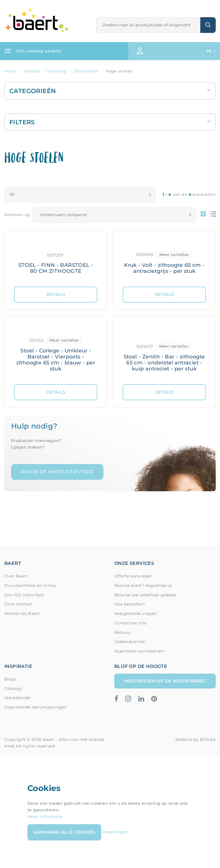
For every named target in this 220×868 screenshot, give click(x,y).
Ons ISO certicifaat (24, 595)
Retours (123, 632)
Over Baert (16, 576)
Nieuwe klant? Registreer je (143, 585)
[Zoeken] (148, 25)
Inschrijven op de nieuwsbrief (165, 681)
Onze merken (18, 604)
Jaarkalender (18, 698)
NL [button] (210, 51)
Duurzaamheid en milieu (30, 585)
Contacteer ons (130, 623)
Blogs (10, 679)
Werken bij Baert (22, 613)
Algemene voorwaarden (139, 651)
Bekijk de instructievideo (57, 472)
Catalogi (13, 689)
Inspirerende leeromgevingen (35, 707)
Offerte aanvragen (133, 576)
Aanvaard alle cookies (64, 832)
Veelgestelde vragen (136, 613)
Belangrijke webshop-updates (146, 595)
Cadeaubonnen (130, 642)
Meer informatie (45, 816)
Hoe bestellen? (130, 604)
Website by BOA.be (195, 739)
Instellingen (115, 832)
